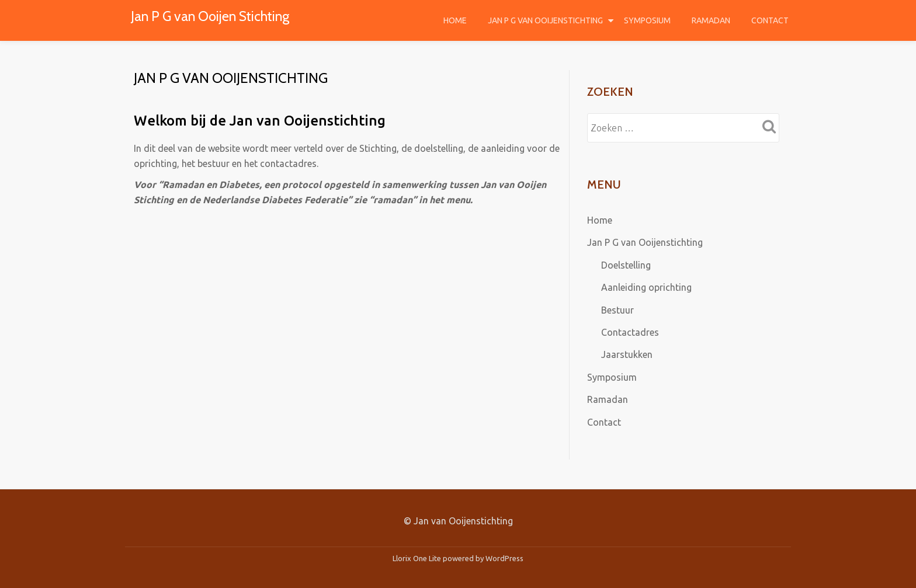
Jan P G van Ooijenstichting (545, 20)
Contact (770, 20)
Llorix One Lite (418, 556)
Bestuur (617, 309)
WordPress (504, 556)
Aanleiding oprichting (646, 287)
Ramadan (711, 20)
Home (455, 20)
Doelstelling (626, 265)
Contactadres (630, 331)
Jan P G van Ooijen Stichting (212, 16)
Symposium (647, 20)
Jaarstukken (627, 353)
